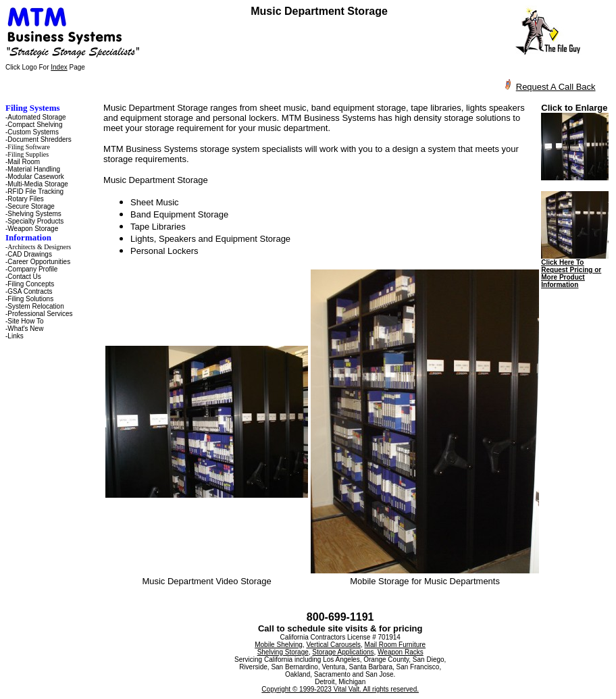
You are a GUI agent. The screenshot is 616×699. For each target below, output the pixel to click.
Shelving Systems (34, 214)
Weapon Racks (401, 652)
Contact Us (24, 277)
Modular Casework (35, 177)
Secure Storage (31, 206)
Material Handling (34, 169)
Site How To (25, 321)
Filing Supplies (28, 154)
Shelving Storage (283, 652)
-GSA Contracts (29, 291)
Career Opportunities (39, 262)
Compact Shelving (35, 125)
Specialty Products (35, 221)
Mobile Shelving (279, 645)
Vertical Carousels (333, 645)
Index (59, 67)
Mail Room (24, 162)
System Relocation (35, 306)
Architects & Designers (39, 247)
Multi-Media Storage (37, 184)
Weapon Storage (33, 229)
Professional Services (40, 314)
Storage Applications (343, 652)
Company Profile (32, 269)
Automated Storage (36, 117)
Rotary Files (25, 199)
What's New (25, 329)
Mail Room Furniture (395, 645)
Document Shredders (40, 139)
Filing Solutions (30, 299)
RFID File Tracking (35, 191)
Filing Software (29, 147)
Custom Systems (33, 132)
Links (15, 336)
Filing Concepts (31, 284)
